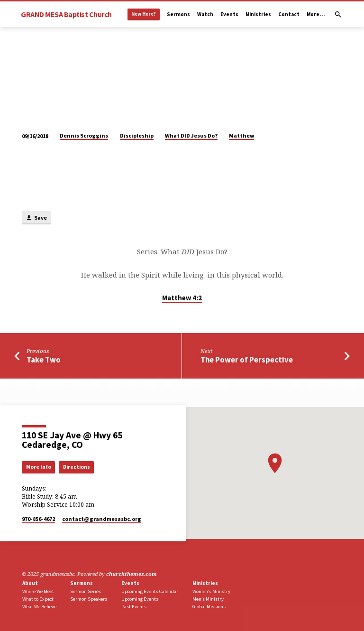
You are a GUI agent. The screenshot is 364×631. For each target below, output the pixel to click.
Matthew (241, 135)
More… (316, 14)
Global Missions (209, 607)
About (30, 583)
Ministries (258, 14)
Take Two (44, 360)
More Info (39, 467)
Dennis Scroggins (84, 135)
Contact (289, 14)
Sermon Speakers (89, 599)
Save (36, 218)
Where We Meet (38, 591)
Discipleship (137, 135)
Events (229, 14)
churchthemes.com (132, 574)
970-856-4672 (38, 519)
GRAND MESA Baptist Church (66, 14)
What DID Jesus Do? (191, 135)
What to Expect (38, 599)
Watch (205, 14)
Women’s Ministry (211, 591)
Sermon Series (86, 591)
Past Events (134, 607)
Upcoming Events (140, 599)
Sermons (178, 14)
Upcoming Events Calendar (150, 591)
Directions (77, 467)
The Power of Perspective (247, 360)
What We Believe (39, 607)
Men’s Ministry (208, 599)
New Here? (144, 14)
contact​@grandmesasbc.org (102, 519)
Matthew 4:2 (182, 298)
